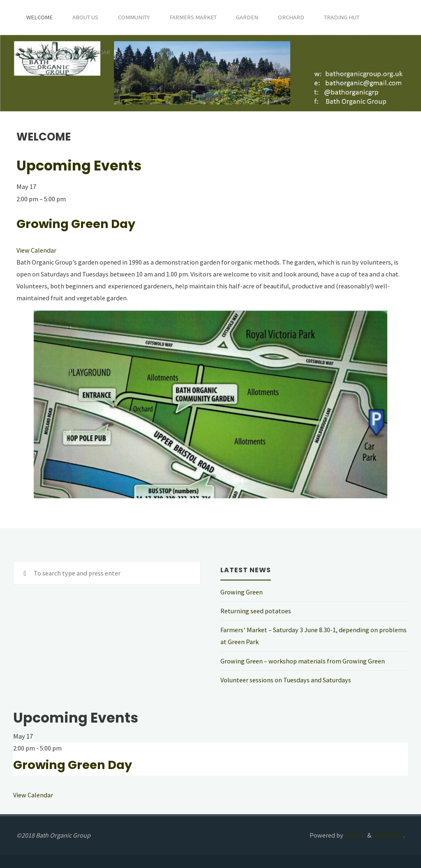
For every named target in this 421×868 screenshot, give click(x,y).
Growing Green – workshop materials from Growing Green (303, 661)
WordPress (388, 835)
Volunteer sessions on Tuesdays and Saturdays (286, 680)
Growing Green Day (76, 224)
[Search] (129, 52)
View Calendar (36, 250)
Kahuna (355, 835)
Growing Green (242, 592)
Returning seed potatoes (256, 611)
